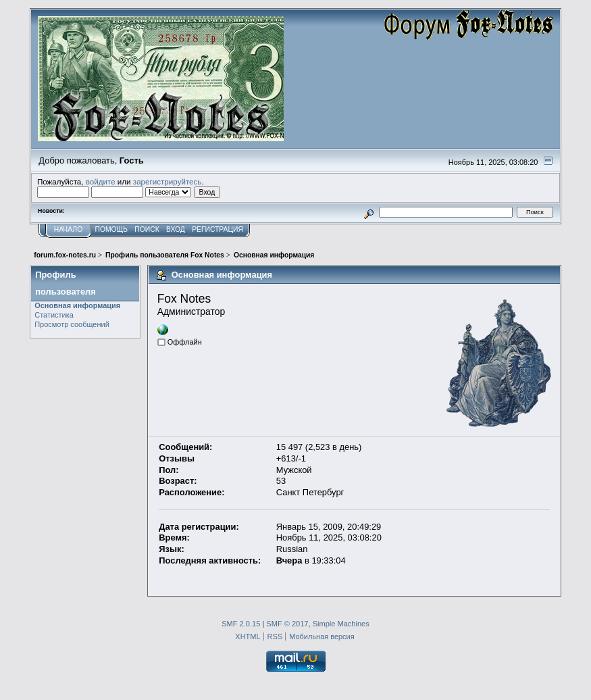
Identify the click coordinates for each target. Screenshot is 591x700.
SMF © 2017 (287, 624)
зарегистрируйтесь (168, 181)
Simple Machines (341, 624)
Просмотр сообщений (72, 324)
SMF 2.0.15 (241, 624)
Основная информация (77, 305)
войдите (101, 181)
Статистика (54, 315)
